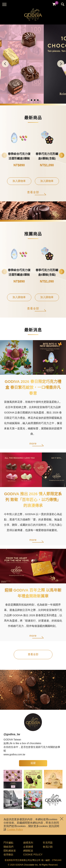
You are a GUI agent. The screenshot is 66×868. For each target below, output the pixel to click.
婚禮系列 (28, 843)
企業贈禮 (28, 847)
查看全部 (33, 192)
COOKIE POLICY (33, 855)
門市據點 (8, 843)
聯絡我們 (8, 847)
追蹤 (33, 763)
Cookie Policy (15, 830)
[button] (61, 64)
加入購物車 (19, 181)
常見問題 (48, 843)
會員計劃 (48, 847)
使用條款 (8, 855)
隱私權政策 (10, 851)
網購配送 (28, 851)
